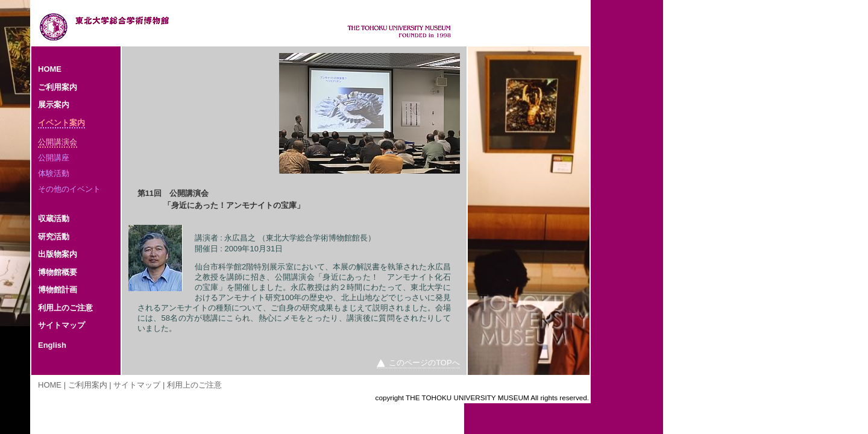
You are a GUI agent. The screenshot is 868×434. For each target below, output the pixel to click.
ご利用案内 (58, 87)
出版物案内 (58, 254)
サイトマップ (61, 325)
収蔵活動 (54, 219)
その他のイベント (69, 189)
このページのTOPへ (424, 363)
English (52, 345)
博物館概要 (58, 272)
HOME (50, 69)
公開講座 (54, 158)
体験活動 (54, 173)
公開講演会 (58, 142)
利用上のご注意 (65, 308)
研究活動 (54, 237)
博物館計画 (58, 290)
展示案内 (54, 105)
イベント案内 (61, 123)
